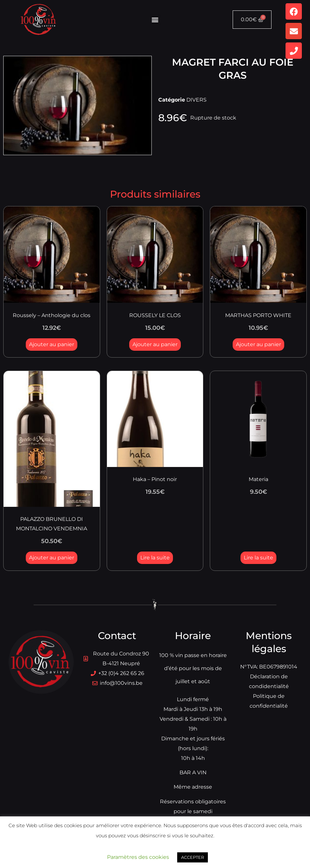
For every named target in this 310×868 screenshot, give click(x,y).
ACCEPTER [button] (193, 857)
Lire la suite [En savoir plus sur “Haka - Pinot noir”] (155, 558)
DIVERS (196, 100)
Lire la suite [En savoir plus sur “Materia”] (258, 558)
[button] (155, 20)
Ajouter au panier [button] (52, 344)
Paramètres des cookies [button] (138, 857)
